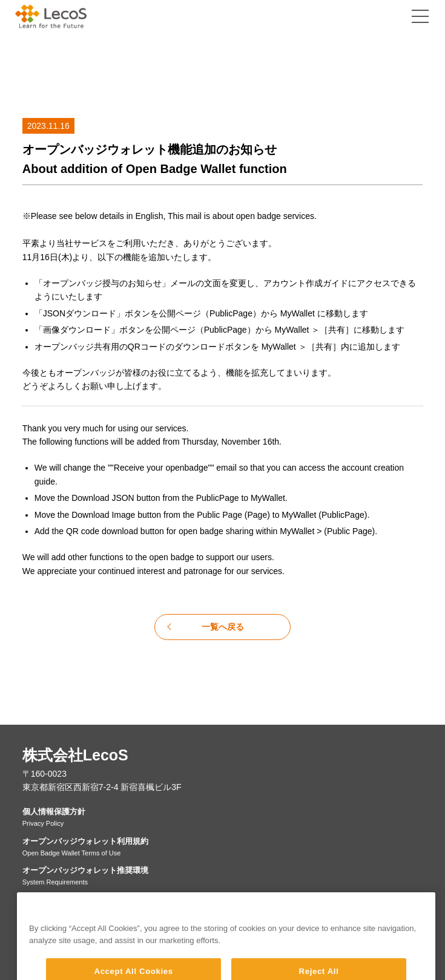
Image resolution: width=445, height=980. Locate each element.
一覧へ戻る (223, 627)
